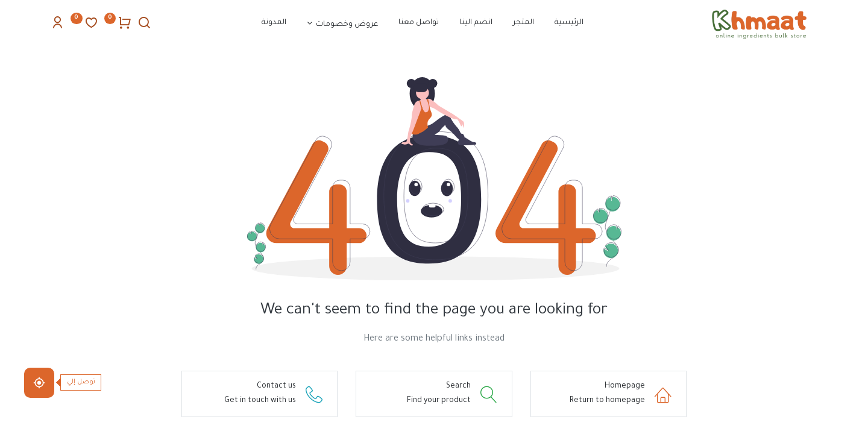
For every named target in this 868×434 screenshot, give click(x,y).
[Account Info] (57, 26)
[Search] (144, 26)
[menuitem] (569, 24)
